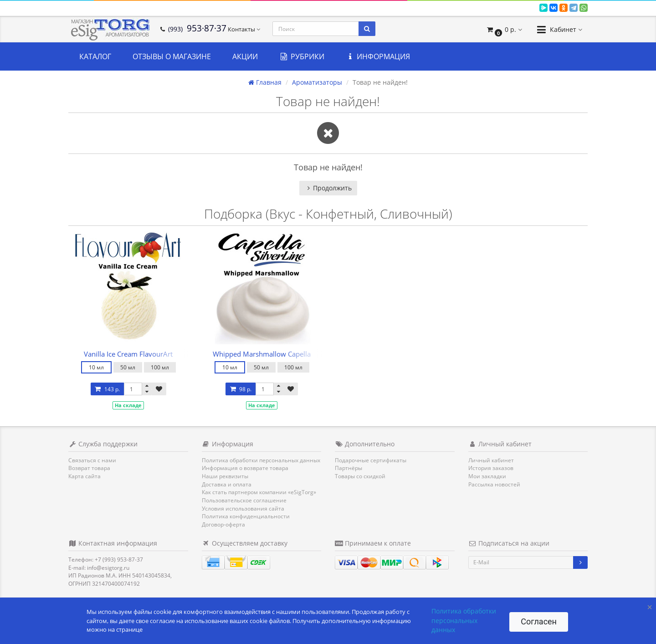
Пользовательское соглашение (244, 500)
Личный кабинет (491, 460)
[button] (504, 29)
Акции (245, 56)
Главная (265, 82)
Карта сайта (85, 476)
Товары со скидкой (360, 476)
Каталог (95, 56)
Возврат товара (89, 468)
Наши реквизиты (225, 476)
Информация (378, 56)
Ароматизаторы (317, 82)
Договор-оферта (223, 524)
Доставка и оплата (227, 484)
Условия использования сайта (243, 509)
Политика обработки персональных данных (261, 460)
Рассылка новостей (494, 484)
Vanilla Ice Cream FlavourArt (128, 354)
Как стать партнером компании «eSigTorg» (259, 492)
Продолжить (328, 188)
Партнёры (348, 468)
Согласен (539, 621)
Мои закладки (487, 476)
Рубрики (302, 56)
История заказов (491, 468)
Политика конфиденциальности (246, 516)
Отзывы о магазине (172, 56)
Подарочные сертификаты (371, 460)
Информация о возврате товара (245, 468)
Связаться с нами (92, 460)
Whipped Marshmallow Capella (262, 354)
